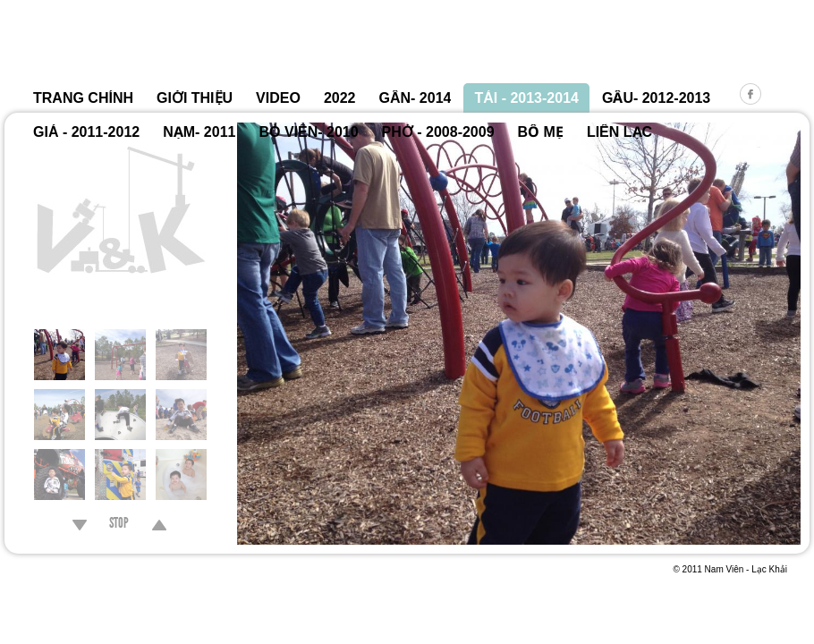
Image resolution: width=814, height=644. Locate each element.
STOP (119, 525)
